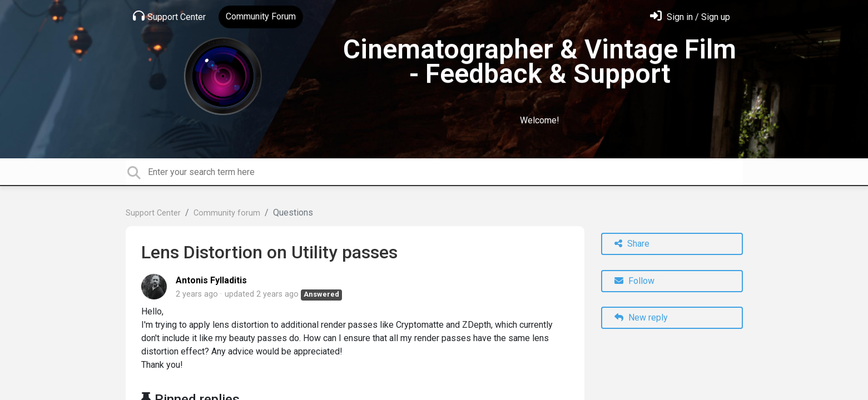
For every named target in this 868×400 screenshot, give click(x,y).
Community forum (227, 213)
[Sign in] (690, 17)
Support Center (169, 16)
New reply (641, 317)
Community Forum (261, 16)
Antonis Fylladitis (211, 280)
